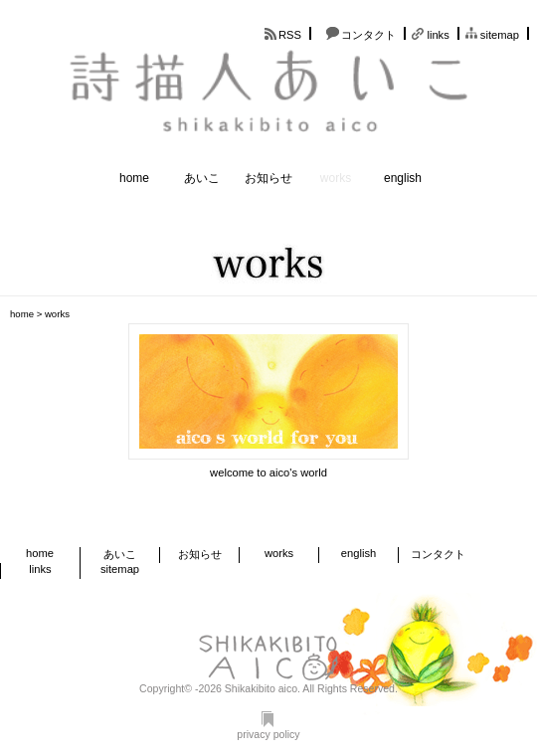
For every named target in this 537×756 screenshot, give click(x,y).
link (268, 402)
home (134, 178)
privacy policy (268, 726)
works (336, 178)
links (438, 35)
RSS (290, 35)
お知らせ (268, 178)
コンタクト (368, 35)
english (403, 178)
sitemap (500, 35)
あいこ (202, 178)
